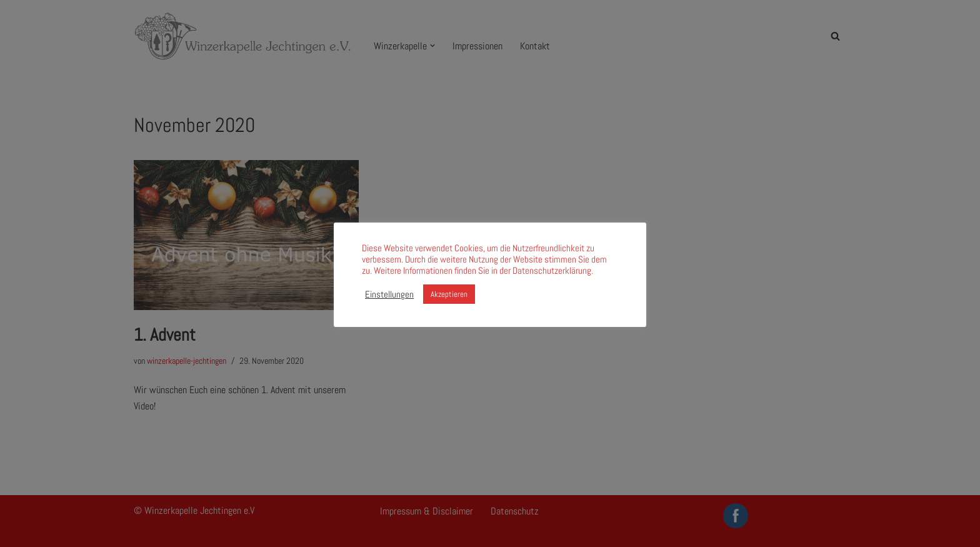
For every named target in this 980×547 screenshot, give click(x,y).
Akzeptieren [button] (449, 294)
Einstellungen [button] (389, 294)
